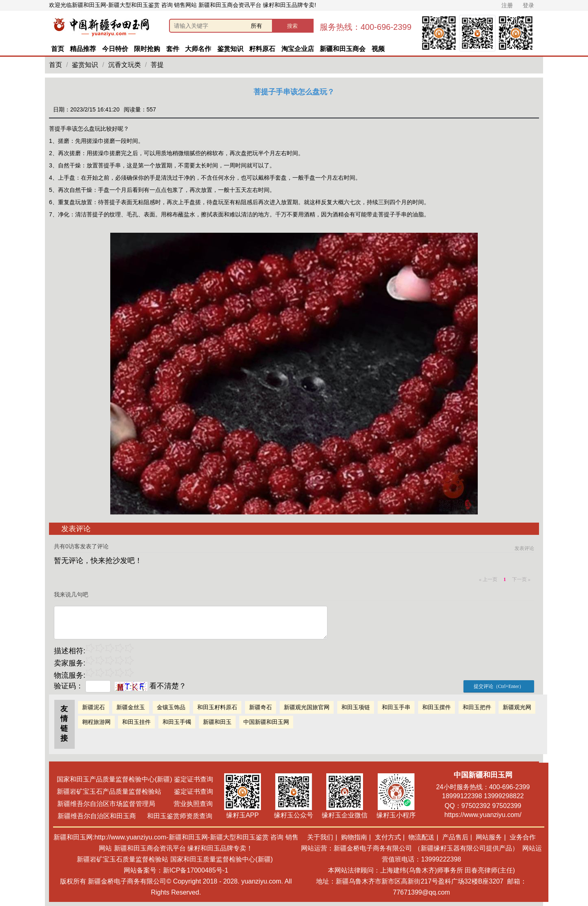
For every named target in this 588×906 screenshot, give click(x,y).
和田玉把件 (477, 707)
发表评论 (524, 548)
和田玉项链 (356, 707)
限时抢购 (147, 49)
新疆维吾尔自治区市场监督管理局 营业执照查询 (135, 804)
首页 (58, 49)
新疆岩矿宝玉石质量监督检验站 (122, 859)
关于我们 (320, 837)
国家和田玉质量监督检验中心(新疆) (222, 859)
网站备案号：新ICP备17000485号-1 (176, 870)
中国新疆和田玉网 (266, 722)
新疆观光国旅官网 (307, 707)
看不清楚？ (150, 686)
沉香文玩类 (125, 65)
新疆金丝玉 (131, 707)
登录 (528, 5)
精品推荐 (83, 49)
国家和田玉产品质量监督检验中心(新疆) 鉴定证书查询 (135, 779)
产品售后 (455, 837)
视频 (378, 49)
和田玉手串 (396, 707)
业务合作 (523, 837)
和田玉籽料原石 (217, 707)
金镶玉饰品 (171, 707)
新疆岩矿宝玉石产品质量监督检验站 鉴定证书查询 (135, 791)
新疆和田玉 (217, 722)
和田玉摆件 (437, 707)
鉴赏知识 (230, 49)
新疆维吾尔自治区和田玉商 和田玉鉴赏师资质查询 (135, 816)
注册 (507, 5)
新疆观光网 (517, 707)
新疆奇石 (261, 707)
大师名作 (198, 49)
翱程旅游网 (96, 722)
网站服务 (489, 837)
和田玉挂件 (136, 722)
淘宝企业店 (298, 49)
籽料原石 (262, 49)
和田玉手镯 (177, 722)
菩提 (157, 65)
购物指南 (354, 837)
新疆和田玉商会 (343, 49)
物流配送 (421, 837)
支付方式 (388, 837)
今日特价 (115, 49)
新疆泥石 (94, 707)
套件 (173, 49)
